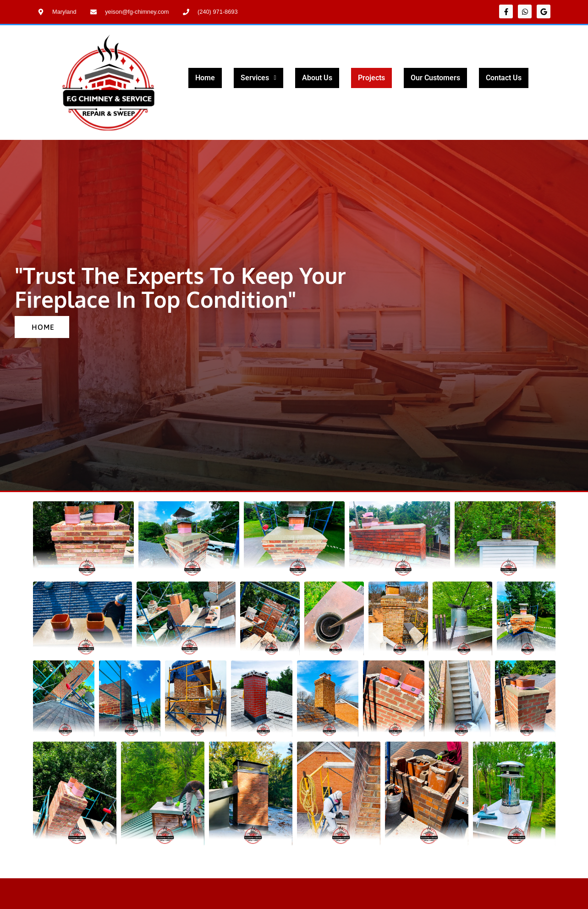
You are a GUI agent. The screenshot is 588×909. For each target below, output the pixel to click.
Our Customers (435, 78)
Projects (371, 78)
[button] (258, 78)
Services (258, 78)
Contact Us (504, 78)
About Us (317, 78)
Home (205, 78)
